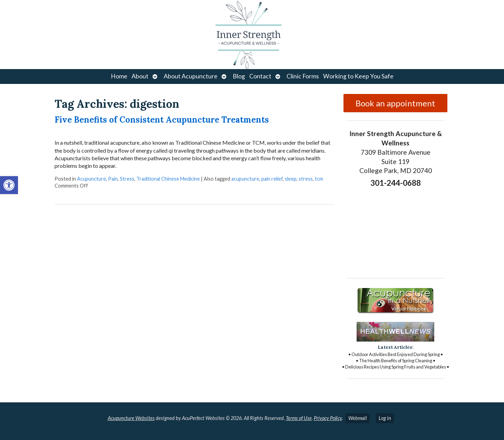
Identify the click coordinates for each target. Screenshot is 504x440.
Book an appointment (395, 103)
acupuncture (245, 179)
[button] (9, 185)
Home (119, 76)
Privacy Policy (328, 418)
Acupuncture (91, 179)
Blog (239, 76)
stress (306, 179)
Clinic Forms (303, 76)
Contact (260, 76)
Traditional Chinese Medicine (168, 179)
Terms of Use (299, 418)
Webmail (357, 418)
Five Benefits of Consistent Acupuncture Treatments (162, 120)
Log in (385, 418)
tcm (319, 179)
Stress (127, 179)
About (140, 76)
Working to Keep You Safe (358, 76)
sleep (291, 179)
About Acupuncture (191, 76)
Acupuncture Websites (131, 418)
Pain (113, 179)
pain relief (272, 179)
